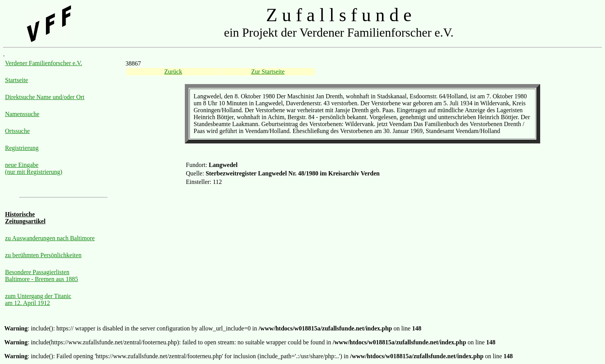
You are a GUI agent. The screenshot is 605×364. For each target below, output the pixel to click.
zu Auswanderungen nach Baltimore (50, 238)
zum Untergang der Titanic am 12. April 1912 (38, 299)
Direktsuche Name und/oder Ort (45, 97)
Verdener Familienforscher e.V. (44, 63)
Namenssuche (22, 114)
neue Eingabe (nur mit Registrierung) (34, 168)
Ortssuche (17, 131)
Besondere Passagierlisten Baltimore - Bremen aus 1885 (41, 276)
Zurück (173, 72)
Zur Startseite (268, 72)
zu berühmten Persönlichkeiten (43, 255)
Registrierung (22, 148)
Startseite (17, 80)
